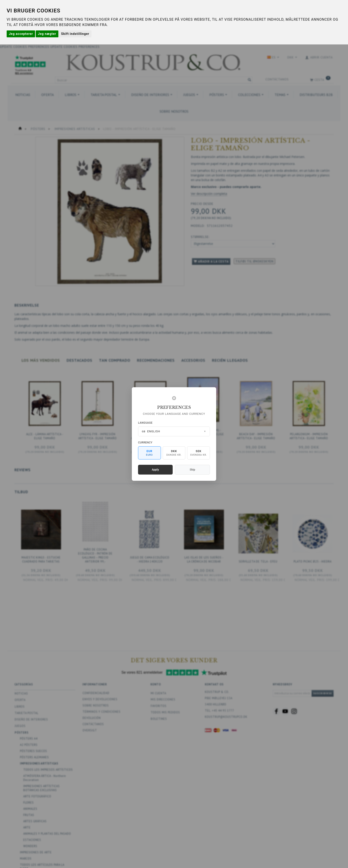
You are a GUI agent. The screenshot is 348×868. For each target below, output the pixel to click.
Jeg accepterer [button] (21, 34)
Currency (145, 443)
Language (145, 423)
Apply (155, 470)
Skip (192, 470)
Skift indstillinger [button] (75, 34)
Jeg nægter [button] (47, 34)
